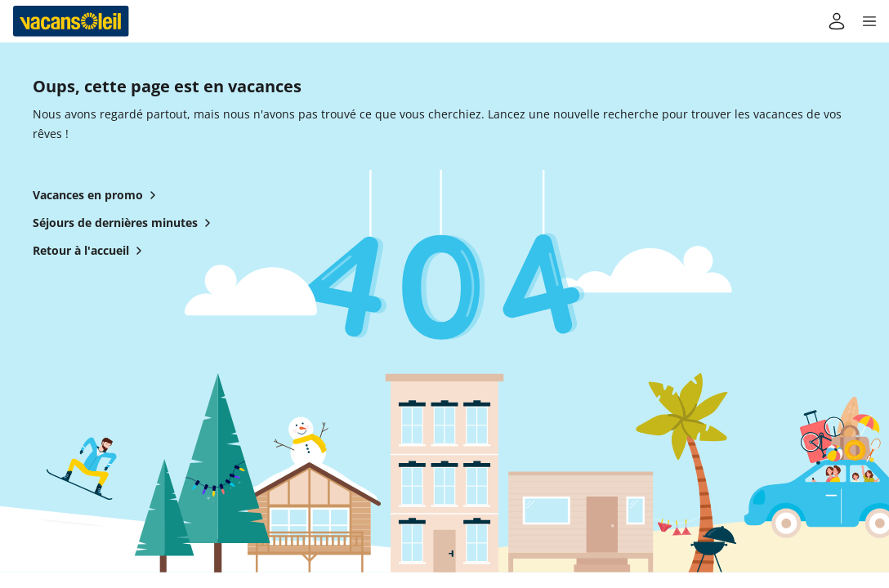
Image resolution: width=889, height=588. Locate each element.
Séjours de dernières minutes (125, 223)
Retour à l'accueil (91, 251)
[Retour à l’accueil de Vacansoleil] (71, 21)
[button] (869, 21)
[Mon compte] (837, 21)
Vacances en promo (98, 195)
